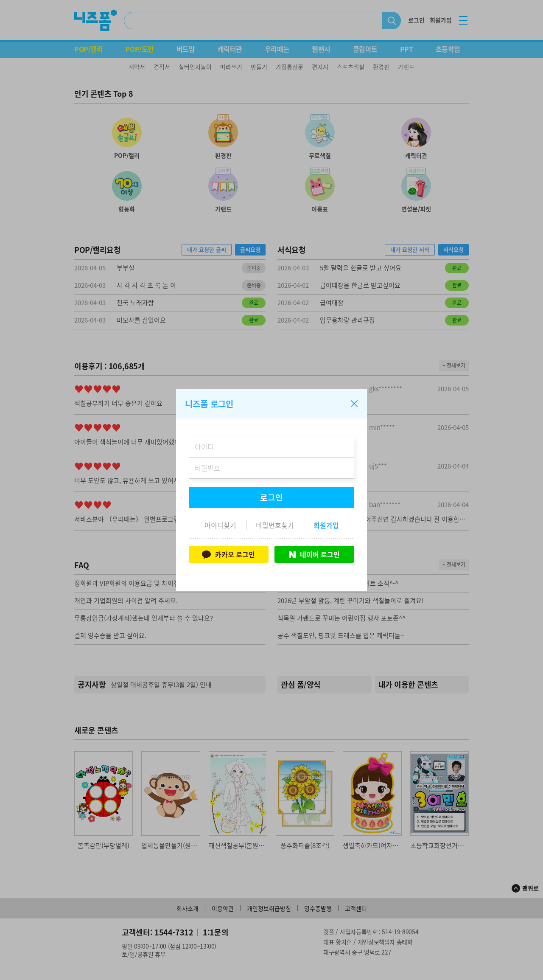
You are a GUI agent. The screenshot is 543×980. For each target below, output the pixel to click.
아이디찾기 (220, 525)
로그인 (271, 497)
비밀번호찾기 (275, 525)
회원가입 (326, 525)
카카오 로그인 (228, 554)
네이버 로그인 (314, 554)
